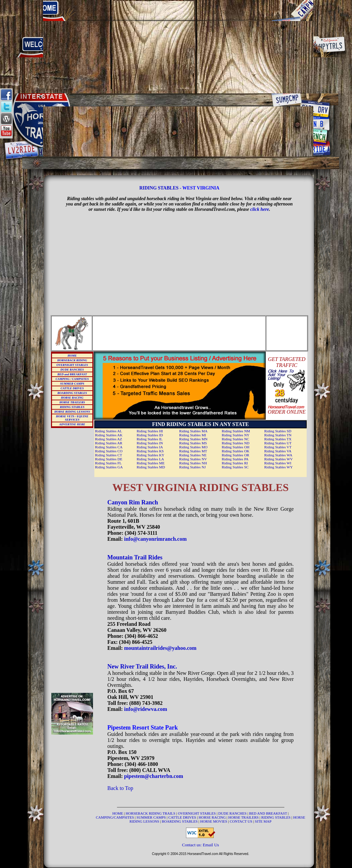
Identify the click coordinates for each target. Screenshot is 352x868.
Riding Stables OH (235, 447)
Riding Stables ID (150, 435)
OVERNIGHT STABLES (72, 365)
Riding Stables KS (150, 451)
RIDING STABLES (159, 188)
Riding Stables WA (278, 455)
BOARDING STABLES (72, 393)
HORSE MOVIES (214, 821)
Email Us (211, 845)
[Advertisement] (178, 47)
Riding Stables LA (150, 459)
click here (260, 209)
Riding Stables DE (109, 459)
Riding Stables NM (236, 431)
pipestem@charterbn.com (153, 776)
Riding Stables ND (235, 443)
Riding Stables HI (150, 431)
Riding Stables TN (278, 435)
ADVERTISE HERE (72, 424)
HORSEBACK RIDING (72, 360)
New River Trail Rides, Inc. (142, 667)
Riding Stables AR (109, 443)
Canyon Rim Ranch (133, 502)
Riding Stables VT (278, 447)
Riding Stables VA (278, 451)
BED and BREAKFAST (72, 374)
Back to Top (120, 788)
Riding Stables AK (109, 435)
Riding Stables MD (151, 467)
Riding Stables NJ (192, 467)
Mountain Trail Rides (135, 557)
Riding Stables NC (235, 439)
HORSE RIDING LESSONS (72, 412)
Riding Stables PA (235, 459)
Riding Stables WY (278, 467)
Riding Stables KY (150, 455)
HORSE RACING (72, 398)
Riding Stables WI (278, 463)
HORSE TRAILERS (72, 402)
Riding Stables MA (193, 431)
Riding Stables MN (193, 439)
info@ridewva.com (145, 709)
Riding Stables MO (193, 447)
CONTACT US (241, 821)
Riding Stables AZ (108, 439)
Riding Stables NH (193, 463)
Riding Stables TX (278, 439)
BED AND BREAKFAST (268, 813)
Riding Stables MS (193, 443)
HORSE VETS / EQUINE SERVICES (72, 418)
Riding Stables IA (150, 447)
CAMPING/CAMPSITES (115, 817)
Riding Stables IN (150, 443)
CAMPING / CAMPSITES (72, 379)
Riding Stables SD (278, 431)
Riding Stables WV (278, 459)
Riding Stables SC (235, 467)
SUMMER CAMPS (72, 384)
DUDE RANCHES (72, 370)
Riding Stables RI (235, 463)
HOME (72, 356)
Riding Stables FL (108, 463)
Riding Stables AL (108, 431)
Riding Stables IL (150, 439)
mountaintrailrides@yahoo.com (160, 648)
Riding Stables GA (109, 467)
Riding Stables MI (193, 435)
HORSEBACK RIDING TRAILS (151, 813)
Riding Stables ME (151, 463)
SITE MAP (263, 821)
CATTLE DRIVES (72, 388)
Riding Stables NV (193, 459)
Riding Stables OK (235, 451)
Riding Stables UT (278, 443)
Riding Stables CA (109, 447)
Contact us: (192, 845)
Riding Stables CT (108, 455)
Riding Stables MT (193, 451)
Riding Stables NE (193, 455)
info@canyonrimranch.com (155, 539)
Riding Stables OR (235, 455)
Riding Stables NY (235, 435)
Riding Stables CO (109, 451)
